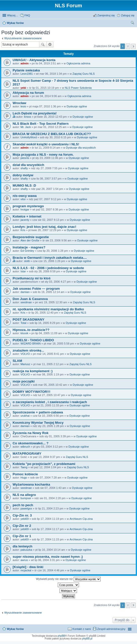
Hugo (24, 478)
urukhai (25, 416)
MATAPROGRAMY (27, 454)
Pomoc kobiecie (25, 474)
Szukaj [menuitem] (133, 23)
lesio (23, 106)
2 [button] (128, 46)
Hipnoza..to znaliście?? (31, 330)
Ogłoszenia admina (78, 63)
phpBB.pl (87, 639)
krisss (28, 117)
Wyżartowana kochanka (31, 484)
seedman (26, 302)
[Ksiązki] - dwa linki (28, 567)
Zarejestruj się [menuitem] (106, 15)
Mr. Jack (26, 127)
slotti (27, 261)
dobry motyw (23, 175)
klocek (24, 333)
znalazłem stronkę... (28, 350)
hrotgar (25, 209)
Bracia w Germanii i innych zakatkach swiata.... (50, 258)
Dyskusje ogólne (77, 106)
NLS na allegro (24, 495)
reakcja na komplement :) (33, 371)
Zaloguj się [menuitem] (128, 15)
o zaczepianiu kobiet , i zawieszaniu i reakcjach (50, 402)
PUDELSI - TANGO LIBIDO (33, 340)
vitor (23, 199)
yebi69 (24, 519)
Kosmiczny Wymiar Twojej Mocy (38, 423)
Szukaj (43, 45)
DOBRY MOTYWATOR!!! (32, 392)
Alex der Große (30, 240)
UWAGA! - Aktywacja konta (34, 60)
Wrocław (19, 103)
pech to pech (23, 505)
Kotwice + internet (27, 216)
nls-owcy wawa (25, 196)
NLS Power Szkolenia (78, 88)
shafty (24, 168)
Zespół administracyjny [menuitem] (111, 629)
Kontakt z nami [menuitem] (82, 629)
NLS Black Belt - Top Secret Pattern (41, 124)
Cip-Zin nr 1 (22, 536)
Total (23, 323)
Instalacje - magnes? (29, 247)
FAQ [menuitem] (27, 15)
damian (25, 292)
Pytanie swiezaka (26, 70)
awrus (24, 560)
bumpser (26, 498)
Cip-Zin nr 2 (22, 526)
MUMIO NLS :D (24, 185)
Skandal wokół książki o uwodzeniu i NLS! (46, 144)
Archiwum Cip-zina (81, 519)
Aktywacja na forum (28, 93)
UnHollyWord (29, 137)
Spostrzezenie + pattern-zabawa (38, 412)
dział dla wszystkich (28, 165)
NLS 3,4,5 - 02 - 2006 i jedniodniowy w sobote (48, 268)
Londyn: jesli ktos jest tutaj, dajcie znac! (44, 227)
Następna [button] (133, 46)
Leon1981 (27, 74)
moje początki (24, 381)
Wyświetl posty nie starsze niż (68, 579)
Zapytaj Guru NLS (84, 74)
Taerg (24, 467)
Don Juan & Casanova (30, 299)
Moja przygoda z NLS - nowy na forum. (43, 155)
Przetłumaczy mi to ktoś (32, 278)
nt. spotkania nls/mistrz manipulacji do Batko (48, 309)
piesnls (25, 158)
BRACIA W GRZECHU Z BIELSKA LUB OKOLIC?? (52, 134)
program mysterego (28, 206)
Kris (23, 230)
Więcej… (13, 15)
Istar (23, 271)
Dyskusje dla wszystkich (81, 148)
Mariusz (25, 364)
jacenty (25, 220)
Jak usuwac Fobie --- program (36, 289)
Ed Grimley (27, 251)
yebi (23, 88)
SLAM (17, 361)
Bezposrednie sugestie (31, 237)
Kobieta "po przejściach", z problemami (44, 464)
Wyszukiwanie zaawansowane (23, 38)
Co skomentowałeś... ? (31, 443)
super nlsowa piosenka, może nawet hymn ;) (48, 557)
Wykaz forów (15, 629)
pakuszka (26, 550)
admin (24, 63)
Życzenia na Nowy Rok (31, 433)
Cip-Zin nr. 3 (22, 515)
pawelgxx (26, 508)
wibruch (25, 447)
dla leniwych (22, 546)
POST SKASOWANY (29, 319)
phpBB (61, 636)
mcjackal (26, 570)
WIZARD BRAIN (31, 344)
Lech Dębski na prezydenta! (35, 113)
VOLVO (25, 354)
